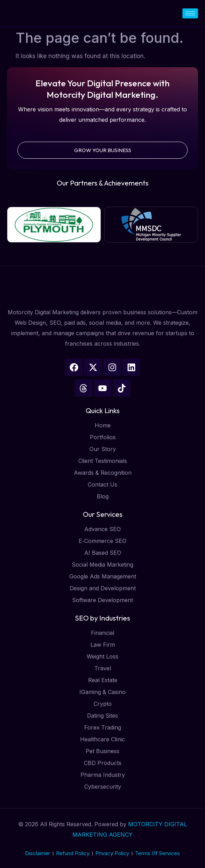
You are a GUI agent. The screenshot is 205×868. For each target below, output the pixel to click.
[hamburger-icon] (190, 13)
